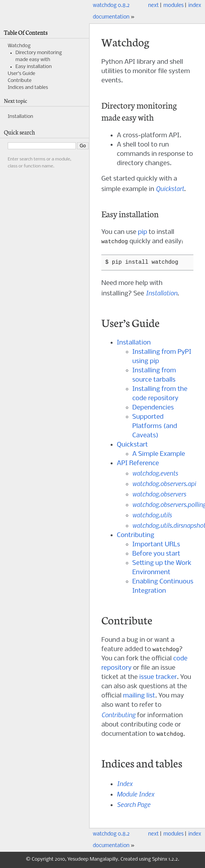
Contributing (136, 536)
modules (173, 6)
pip (142, 232)
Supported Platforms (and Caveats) (155, 427)
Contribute (20, 81)
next (153, 6)
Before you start (156, 554)
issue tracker (158, 678)
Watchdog (19, 46)
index (195, 6)
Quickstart (132, 445)
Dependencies (153, 408)
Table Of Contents (26, 32)
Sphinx (160, 860)
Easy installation (34, 67)
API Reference (138, 464)
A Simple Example (159, 454)
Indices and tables (28, 88)
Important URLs (156, 545)
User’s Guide (21, 74)
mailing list (139, 697)
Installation (134, 343)
